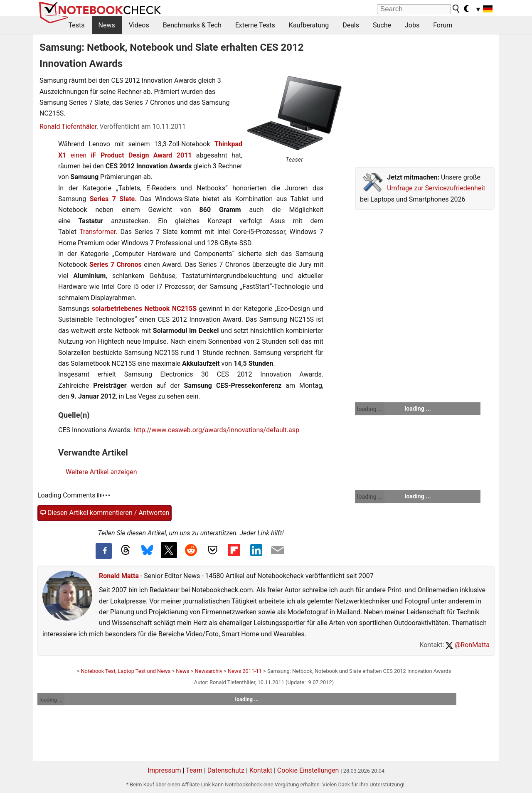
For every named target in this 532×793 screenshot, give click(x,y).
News (107, 25)
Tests (77, 25)
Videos (139, 25)
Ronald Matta (119, 576)
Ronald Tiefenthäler (68, 127)
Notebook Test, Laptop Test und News (126, 671)
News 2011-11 (245, 671)
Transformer (97, 232)
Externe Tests (255, 25)
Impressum (164, 770)
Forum (443, 25)
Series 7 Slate (112, 199)
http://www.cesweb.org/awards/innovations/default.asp (216, 430)
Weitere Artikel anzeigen (101, 472)
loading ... (370, 409)
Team (194, 770)
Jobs (412, 25)
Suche (382, 25)
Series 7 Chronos (116, 265)
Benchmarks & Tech (192, 25)
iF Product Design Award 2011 (142, 155)
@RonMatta (468, 645)
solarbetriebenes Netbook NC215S (144, 309)
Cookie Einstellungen (308, 770)
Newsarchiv (209, 671)
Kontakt (261, 770)
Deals (351, 25)
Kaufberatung (309, 25)
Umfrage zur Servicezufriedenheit (436, 188)
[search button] (456, 9)
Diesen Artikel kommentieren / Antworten (105, 513)
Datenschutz (226, 770)
